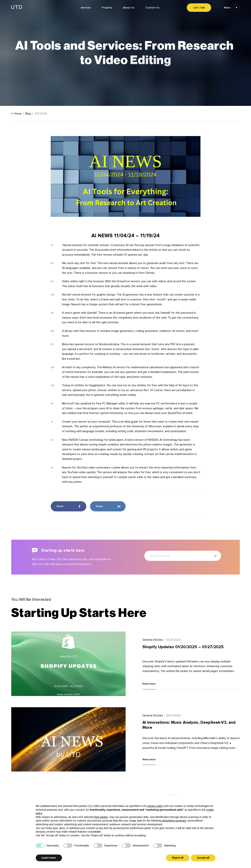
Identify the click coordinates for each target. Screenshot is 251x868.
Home (16, 114)
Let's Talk (199, 8)
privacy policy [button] (155, 806)
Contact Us (152, 8)
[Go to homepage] (17, 8)
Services (86, 8)
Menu (232, 8)
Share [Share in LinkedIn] (109, 506)
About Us (129, 8)
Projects (107, 8)
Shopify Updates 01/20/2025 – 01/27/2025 (183, 647)
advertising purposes (174, 821)
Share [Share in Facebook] (69, 506)
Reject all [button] (178, 858)
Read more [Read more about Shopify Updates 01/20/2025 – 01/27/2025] (149, 684)
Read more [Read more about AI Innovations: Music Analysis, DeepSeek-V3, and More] (149, 759)
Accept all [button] (203, 858)
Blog (28, 113)
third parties (101, 817)
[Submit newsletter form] (215, 556)
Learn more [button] (49, 858)
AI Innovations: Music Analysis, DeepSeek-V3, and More (189, 725)
